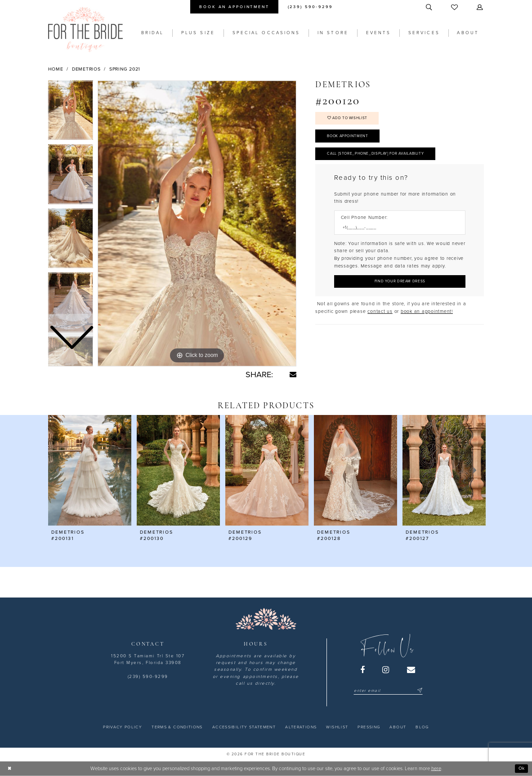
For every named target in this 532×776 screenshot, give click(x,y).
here (436, 769)
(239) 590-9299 (148, 677)
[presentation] (90, 471)
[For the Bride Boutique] (85, 29)
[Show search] (429, 8)
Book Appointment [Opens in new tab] (350, 139)
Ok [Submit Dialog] (521, 768)
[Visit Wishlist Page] (455, 8)
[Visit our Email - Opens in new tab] (411, 670)
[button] (481, 8)
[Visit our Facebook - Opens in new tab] (363, 670)
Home (56, 69)
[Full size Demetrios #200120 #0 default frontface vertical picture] (197, 223)
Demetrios (86, 69)
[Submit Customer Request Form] (400, 288)
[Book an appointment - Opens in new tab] (234, 7)
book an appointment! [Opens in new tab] (427, 319)
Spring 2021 (125, 69)
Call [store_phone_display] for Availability (382, 158)
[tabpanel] (197, 223)
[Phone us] (310, 7)
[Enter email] (388, 691)
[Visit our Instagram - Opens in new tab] (386, 670)
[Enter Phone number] (397, 234)
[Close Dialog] (10, 768)
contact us (380, 319)
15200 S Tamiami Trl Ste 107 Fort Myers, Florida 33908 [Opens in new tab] (148, 659)
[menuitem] (234, 7)
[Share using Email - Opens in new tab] (293, 374)
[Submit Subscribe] (419, 691)
